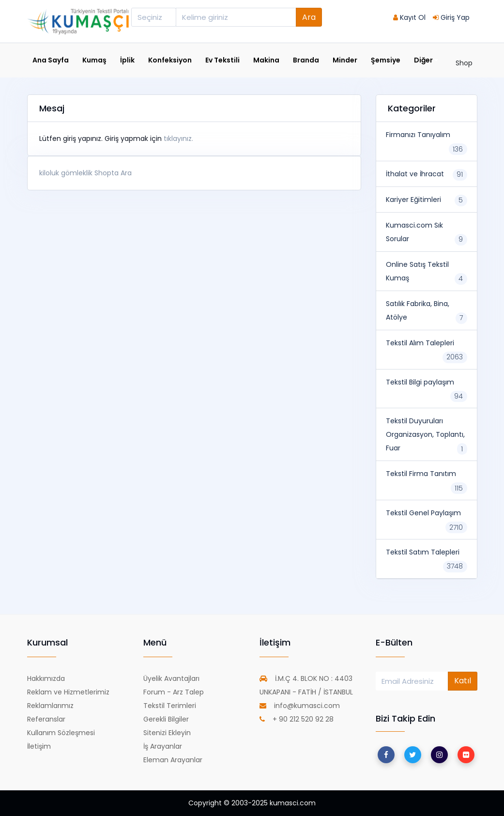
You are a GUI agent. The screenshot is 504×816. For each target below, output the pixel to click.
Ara (309, 17)
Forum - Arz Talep (174, 692)
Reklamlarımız (50, 706)
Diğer (426, 60)
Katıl (463, 681)
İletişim (39, 746)
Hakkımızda (46, 678)
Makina (266, 60)
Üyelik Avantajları (171, 678)
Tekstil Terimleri (170, 706)
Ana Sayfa (51, 60)
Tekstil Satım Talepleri (423, 552)
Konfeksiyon (170, 60)
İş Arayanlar (163, 746)
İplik (127, 60)
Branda (306, 60)
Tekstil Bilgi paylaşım (420, 382)
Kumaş (94, 60)
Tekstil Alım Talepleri (420, 343)
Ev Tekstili (222, 60)
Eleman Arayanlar (173, 760)
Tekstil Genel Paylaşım (423, 513)
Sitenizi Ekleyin (167, 733)
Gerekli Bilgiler (166, 719)
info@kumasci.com (300, 706)
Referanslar (46, 719)
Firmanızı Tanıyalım (418, 135)
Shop (464, 63)
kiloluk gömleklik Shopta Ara (85, 173)
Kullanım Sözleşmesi (61, 733)
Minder (345, 60)
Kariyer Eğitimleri (413, 200)
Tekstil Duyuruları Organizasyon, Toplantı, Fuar (425, 434)
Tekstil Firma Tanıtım (421, 474)
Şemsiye (386, 60)
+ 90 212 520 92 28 (297, 719)
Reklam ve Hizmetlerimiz (68, 692)
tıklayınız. (178, 139)
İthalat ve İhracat (415, 174)
